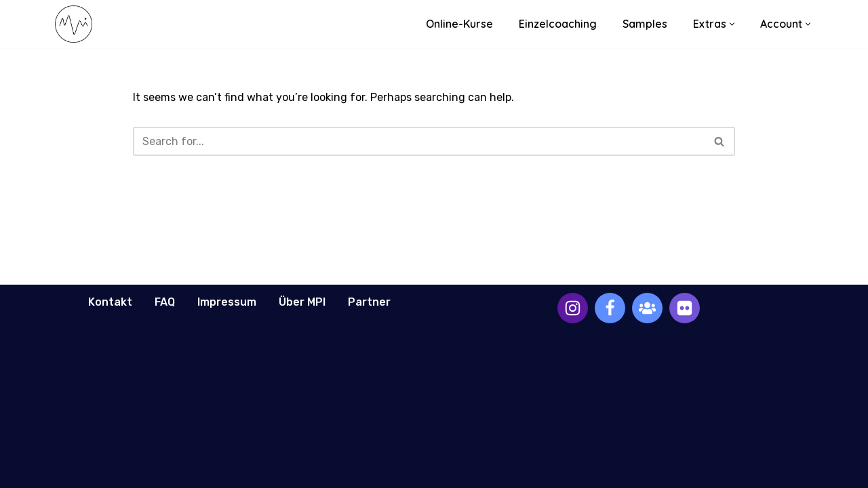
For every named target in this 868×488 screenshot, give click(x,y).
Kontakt (110, 302)
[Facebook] (610, 308)
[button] (732, 24)
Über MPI (302, 302)
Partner (369, 302)
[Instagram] (573, 308)
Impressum (227, 302)
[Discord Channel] (685, 308)
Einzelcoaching (558, 24)
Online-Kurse (459, 24)
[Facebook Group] (647, 308)
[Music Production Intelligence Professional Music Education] (74, 24)
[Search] (419, 141)
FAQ (165, 302)
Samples (645, 24)
